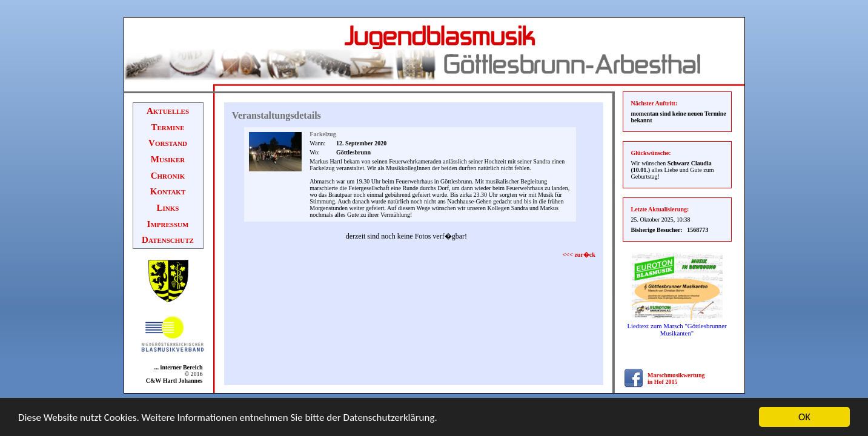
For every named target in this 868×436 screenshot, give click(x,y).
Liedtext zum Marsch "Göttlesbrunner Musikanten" (677, 329)
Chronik (168, 176)
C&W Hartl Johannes (174, 381)
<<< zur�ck (579, 255)
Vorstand (168, 143)
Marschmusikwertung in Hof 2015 (676, 378)
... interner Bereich (176, 367)
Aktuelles (168, 111)
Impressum (168, 224)
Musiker (168, 159)
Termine (167, 127)
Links (168, 208)
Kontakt (168, 191)
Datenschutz (168, 240)
